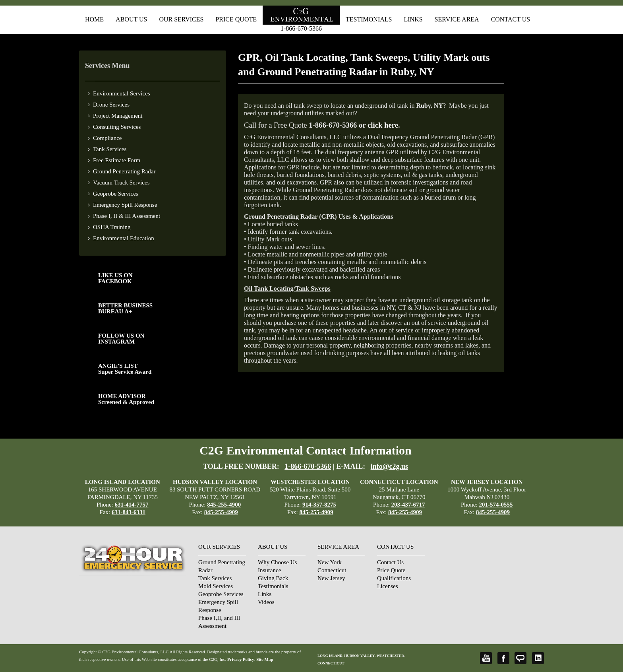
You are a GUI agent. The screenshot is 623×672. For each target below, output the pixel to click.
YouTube (486, 658)
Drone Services (111, 105)
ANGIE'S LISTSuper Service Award (125, 369)
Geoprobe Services (116, 194)
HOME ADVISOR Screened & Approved (126, 399)
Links (413, 19)
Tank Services (110, 149)
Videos (266, 602)
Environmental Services (122, 93)
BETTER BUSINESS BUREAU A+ (125, 308)
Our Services (181, 19)
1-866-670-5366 (301, 28)
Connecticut (332, 570)
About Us (131, 19)
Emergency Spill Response (125, 205)
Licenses (387, 586)
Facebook (503, 658)
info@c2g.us (389, 466)
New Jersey (331, 578)
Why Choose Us (277, 562)
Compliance (107, 138)
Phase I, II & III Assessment (127, 216)
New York (330, 562)
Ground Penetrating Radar (124, 171)
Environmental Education (124, 238)
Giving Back (273, 578)
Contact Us (511, 19)
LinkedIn (538, 658)
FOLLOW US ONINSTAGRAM (121, 339)
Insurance (269, 570)
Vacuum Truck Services (121, 183)
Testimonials (369, 19)
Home (94, 19)
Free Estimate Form (117, 160)
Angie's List (520, 658)
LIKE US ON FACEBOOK (115, 278)
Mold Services (216, 586)
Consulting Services (117, 127)
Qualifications (394, 578)
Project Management (118, 116)
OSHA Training (112, 227)
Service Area (457, 19)
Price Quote (236, 19)
